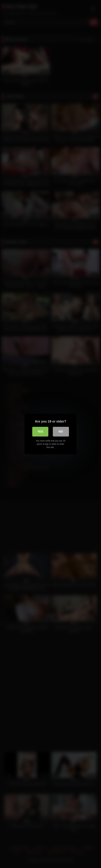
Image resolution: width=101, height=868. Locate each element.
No (61, 432)
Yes (40, 432)
